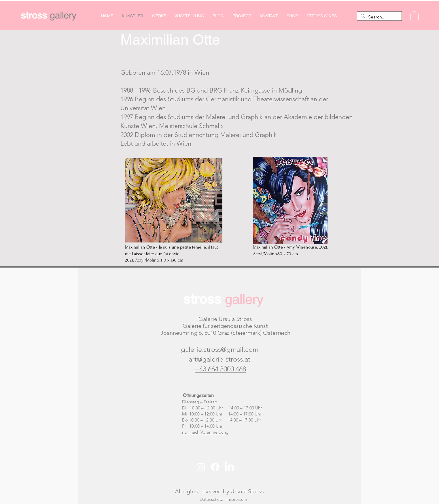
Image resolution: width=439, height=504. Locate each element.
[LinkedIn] (229, 467)
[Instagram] (201, 467)
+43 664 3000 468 (220, 369)
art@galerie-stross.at (219, 359)
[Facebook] (215, 467)
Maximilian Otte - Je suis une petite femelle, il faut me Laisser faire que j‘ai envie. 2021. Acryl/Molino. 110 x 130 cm (172, 254)
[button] (415, 15)
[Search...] (379, 17)
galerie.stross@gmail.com (220, 349)
